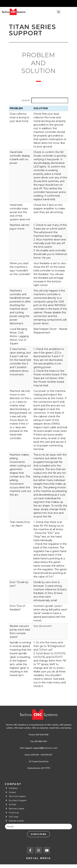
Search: (26, 100)
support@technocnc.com (45, 748)
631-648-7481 (42, 735)
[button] (59, 12)
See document (43, 626)
